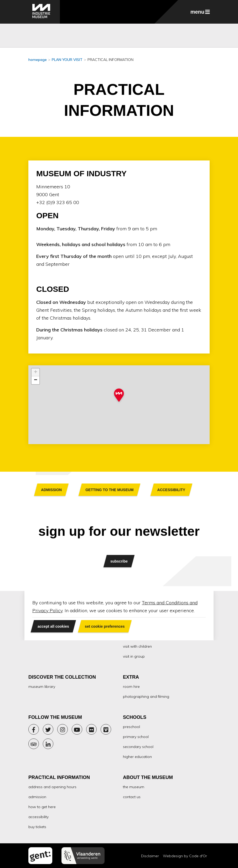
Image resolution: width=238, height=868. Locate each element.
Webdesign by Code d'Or (185, 856)
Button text (51, 490)
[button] (119, 396)
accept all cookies (53, 626)
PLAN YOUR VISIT (67, 60)
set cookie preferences (105, 626)
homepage (38, 60)
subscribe (119, 561)
